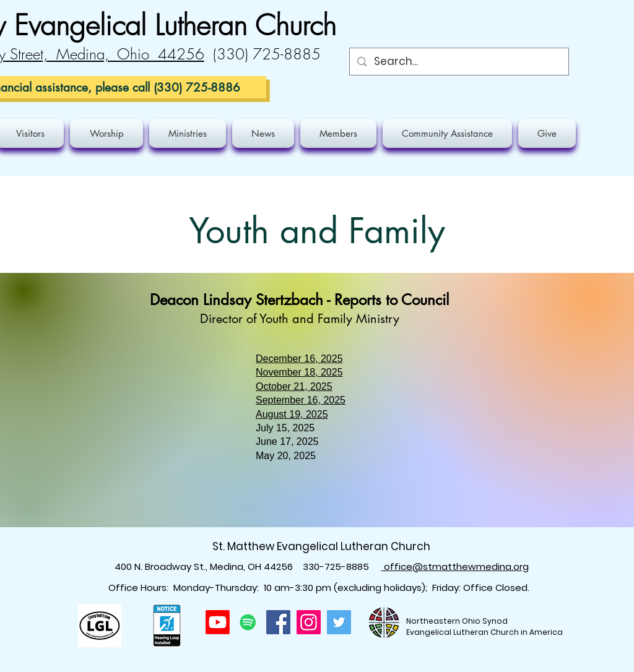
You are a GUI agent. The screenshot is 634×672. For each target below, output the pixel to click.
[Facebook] (278, 622)
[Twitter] (339, 622)
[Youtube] (218, 622)
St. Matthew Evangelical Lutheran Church (321, 546)
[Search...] (458, 62)
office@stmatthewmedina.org (455, 566)
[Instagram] (309, 622)
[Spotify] (248, 622)
